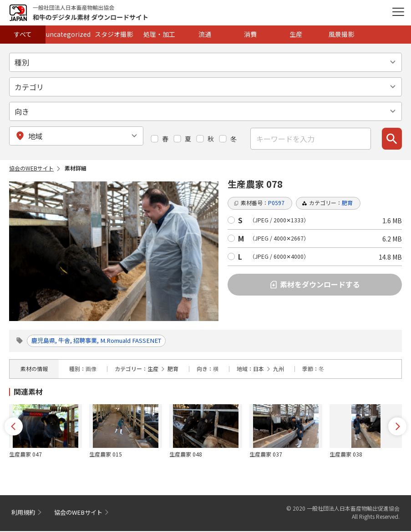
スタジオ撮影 (114, 34)
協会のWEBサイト (31, 168)
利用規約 (24, 513)
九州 (279, 369)
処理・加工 (159, 34)
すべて (23, 34)
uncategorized (68, 34)
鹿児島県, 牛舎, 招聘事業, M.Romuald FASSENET (104, 341)
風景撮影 (341, 34)
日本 (259, 369)
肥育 (173, 369)
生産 (296, 34)
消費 (250, 34)
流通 (205, 34)
